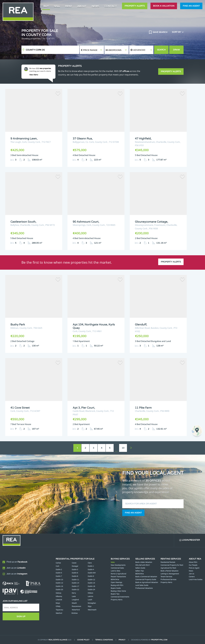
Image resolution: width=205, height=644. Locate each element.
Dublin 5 (59, 573)
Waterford (76, 610)
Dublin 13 (59, 583)
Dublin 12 (91, 580)
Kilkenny (59, 596)
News (95, 6)
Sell (57, 6)
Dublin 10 (59, 580)
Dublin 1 (91, 566)
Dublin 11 (75, 580)
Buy (46, 6)
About (82, 6)
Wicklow (75, 613)
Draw (176, 50)
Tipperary (59, 610)
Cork (57, 566)
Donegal (75, 566)
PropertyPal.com (159, 640)
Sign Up (21, 616)
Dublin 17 (75, 586)
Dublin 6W (92, 573)
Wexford (59, 613)
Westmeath (92, 610)
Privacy (122, 640)
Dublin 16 (59, 586)
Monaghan (92, 603)
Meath (74, 603)
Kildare (90, 593)
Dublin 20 (59, 590)
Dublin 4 (91, 570)
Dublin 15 (91, 583)
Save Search (160, 32)
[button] (141, 50)
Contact (111, 6)
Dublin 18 (91, 586)
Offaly (58, 606)
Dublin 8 (75, 576)
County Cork (35, 50)
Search (161, 50)
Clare (90, 563)
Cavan (74, 563)
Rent (69, 6)
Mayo (58, 603)
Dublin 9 (91, 576)
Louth (90, 600)
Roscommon (76, 606)
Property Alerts (135, 6)
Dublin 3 (75, 570)
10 (123, 448)
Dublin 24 (91, 590)
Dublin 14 (75, 583)
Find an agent (191, 6)
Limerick (59, 600)
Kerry (74, 593)
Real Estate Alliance (58, 640)
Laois (74, 596)
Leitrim (90, 596)
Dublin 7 (59, 576)
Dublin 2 (59, 570)
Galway (58, 593)
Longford (75, 600)
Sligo (90, 606)
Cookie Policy (83, 640)
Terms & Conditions (104, 640)
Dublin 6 (75, 573)
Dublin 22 (75, 590)
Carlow (58, 563)
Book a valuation (164, 6)
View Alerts (34, 75)
